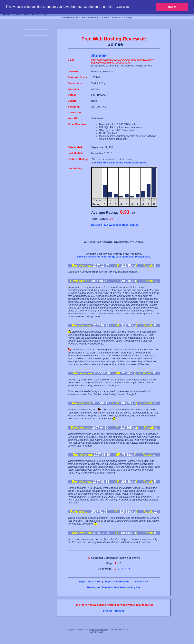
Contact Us (142, 582)
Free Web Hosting (90, 18)
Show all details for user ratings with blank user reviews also (113, 257)
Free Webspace (70, 18)
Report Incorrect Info (118, 582)
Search (106, 18)
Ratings (128, 18)
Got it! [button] (172, 7)
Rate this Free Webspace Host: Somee (115, 225)
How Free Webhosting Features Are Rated (122, 163)
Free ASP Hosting (114, 611)
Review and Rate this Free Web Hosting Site (114, 587)
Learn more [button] (123, 7)
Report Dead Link (90, 582)
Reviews (117, 18)
